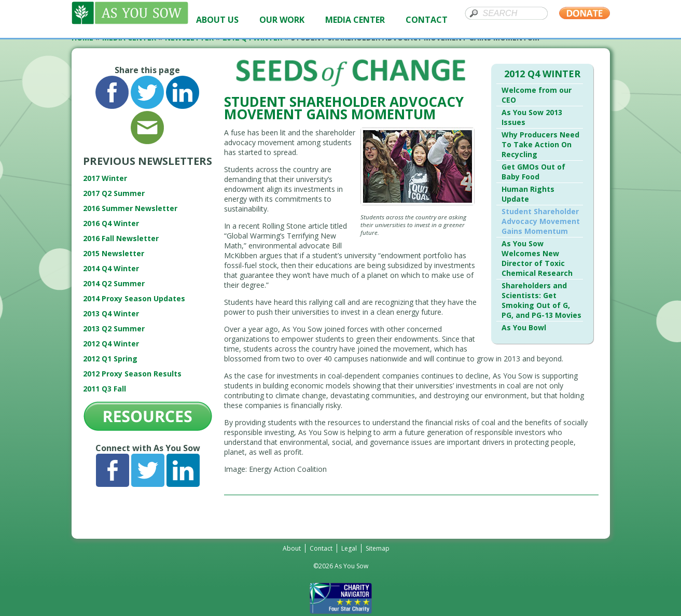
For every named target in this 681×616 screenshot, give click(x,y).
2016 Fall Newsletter (121, 238)
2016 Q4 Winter (111, 223)
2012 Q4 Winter (111, 344)
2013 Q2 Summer (114, 328)
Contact (321, 548)
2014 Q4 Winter (111, 268)
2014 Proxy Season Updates (134, 298)
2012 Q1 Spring (110, 359)
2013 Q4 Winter (111, 313)
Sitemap (378, 548)
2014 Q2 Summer (114, 283)
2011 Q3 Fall (105, 389)
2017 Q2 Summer (114, 193)
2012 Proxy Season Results (132, 374)
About (292, 548)
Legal (349, 548)
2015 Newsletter (114, 253)
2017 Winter (105, 178)
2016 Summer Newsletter (130, 208)
